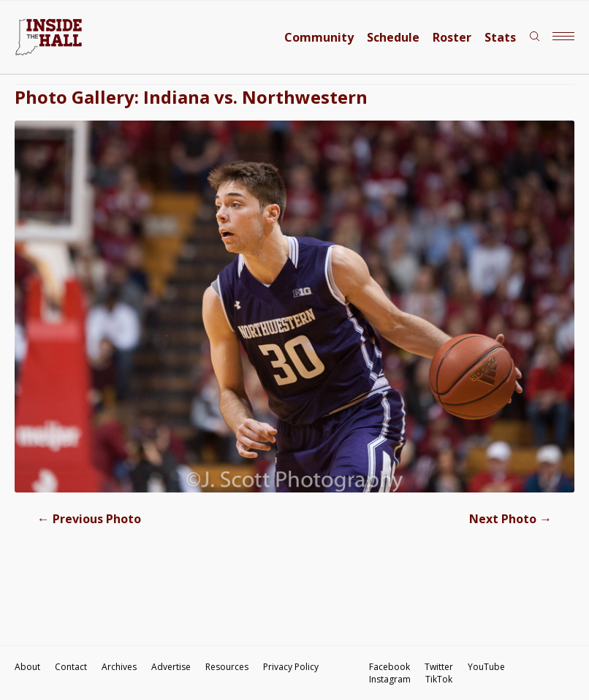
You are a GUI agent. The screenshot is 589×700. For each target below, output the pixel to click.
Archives (119, 667)
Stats (500, 37)
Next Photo (510, 519)
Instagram (390, 679)
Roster (452, 37)
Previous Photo (89, 519)
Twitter (439, 667)
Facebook (389, 667)
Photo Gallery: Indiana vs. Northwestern (191, 97)
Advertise (171, 667)
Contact (71, 667)
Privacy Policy (291, 667)
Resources (227, 667)
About (27, 667)
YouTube (486, 667)
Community (319, 37)
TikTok (439, 679)
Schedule (393, 37)
